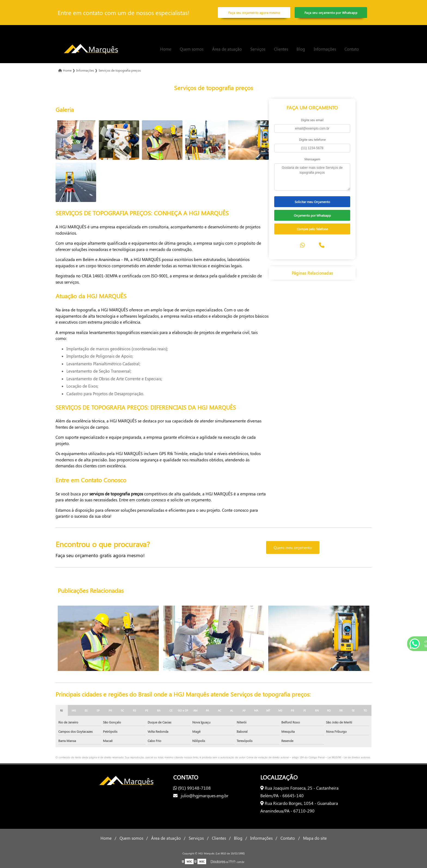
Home (166, 49)
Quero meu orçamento (293, 548)
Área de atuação (227, 49)
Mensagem (312, 159)
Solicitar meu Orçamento (312, 202)
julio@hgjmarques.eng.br (201, 795)
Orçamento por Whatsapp (312, 215)
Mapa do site (315, 838)
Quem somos (192, 49)
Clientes (281, 49)
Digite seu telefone (312, 139)
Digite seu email (312, 120)
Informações (325, 49)
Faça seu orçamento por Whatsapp (331, 13)
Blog (301, 49)
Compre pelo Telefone (312, 229)
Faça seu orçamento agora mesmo (254, 13)
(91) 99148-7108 (192, 788)
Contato (352, 49)
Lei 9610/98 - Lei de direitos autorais (349, 757)
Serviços (258, 49)
